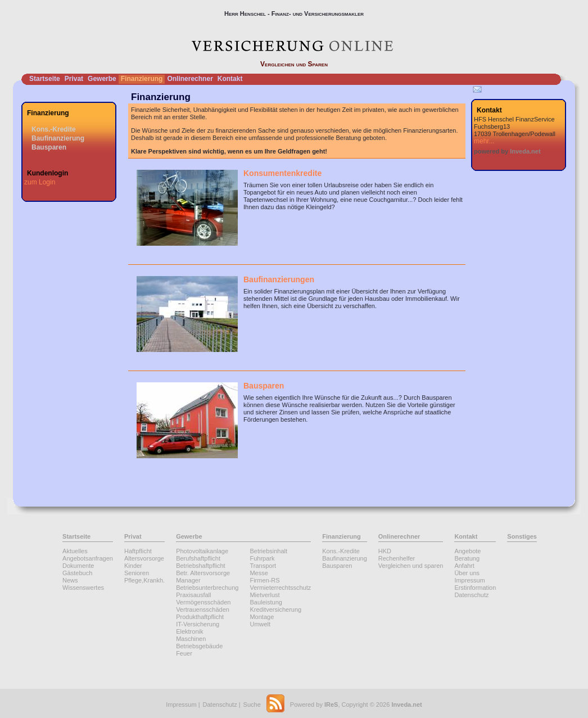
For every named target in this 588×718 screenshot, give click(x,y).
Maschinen (191, 639)
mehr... (484, 141)
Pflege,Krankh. (144, 580)
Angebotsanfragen (88, 558)
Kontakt (230, 79)
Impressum (469, 580)
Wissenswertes (83, 588)
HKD (385, 551)
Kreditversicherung (275, 609)
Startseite (45, 79)
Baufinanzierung (58, 138)
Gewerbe (102, 79)
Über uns (467, 573)
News (70, 580)
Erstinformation (475, 588)
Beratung (467, 558)
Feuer (184, 653)
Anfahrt (464, 566)
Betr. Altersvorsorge (203, 573)
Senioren (137, 573)
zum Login (40, 182)
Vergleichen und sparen (411, 566)
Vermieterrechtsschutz (280, 588)
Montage (262, 617)
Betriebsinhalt (268, 551)
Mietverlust (264, 595)
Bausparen (49, 147)
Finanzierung (142, 79)
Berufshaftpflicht (198, 558)
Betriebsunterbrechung (207, 588)
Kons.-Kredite (54, 129)
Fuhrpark (262, 558)
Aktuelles (75, 551)
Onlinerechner (190, 79)
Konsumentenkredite (282, 173)
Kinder (133, 566)
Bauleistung (266, 602)
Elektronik (189, 631)
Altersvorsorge (144, 558)
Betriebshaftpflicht (200, 566)
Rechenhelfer (397, 558)
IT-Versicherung (198, 624)
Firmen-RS (264, 580)
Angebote (467, 551)
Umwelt (260, 624)
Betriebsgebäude (199, 646)
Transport (263, 566)
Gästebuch (77, 573)
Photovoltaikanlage (202, 551)
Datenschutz (471, 595)
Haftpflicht (138, 551)
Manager (188, 580)
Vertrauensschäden (203, 609)
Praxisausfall (193, 595)
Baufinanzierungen (279, 279)
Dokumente (78, 566)
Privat (74, 79)
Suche (252, 705)
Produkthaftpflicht (200, 617)
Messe (259, 573)
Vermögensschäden (203, 602)
